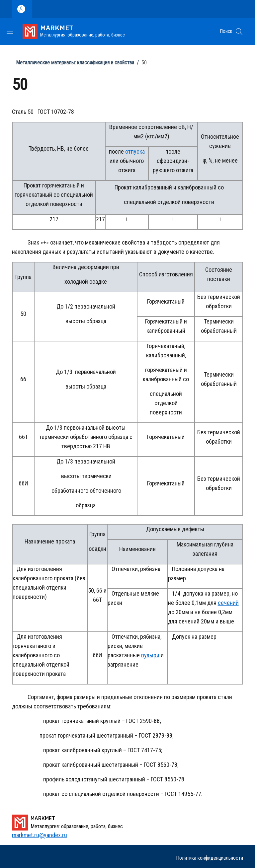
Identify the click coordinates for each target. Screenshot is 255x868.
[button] (239, 32)
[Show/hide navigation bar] (10, 31)
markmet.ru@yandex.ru (40, 835)
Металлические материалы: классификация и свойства (75, 63)
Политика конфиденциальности (210, 858)
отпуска (135, 151)
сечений (228, 603)
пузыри (150, 655)
